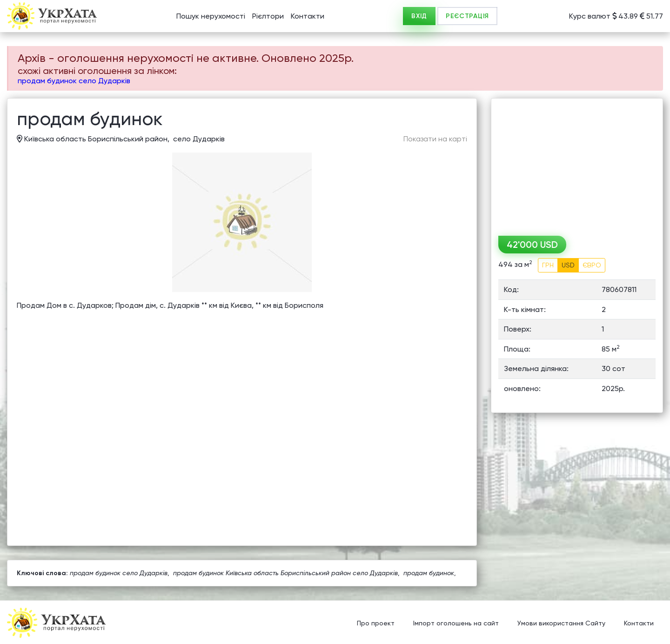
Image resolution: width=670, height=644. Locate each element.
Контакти (308, 16)
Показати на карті (435, 139)
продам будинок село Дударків (74, 81)
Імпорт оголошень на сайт (456, 623)
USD (568, 265)
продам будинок (429, 573)
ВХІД (419, 16)
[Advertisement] (577, 164)
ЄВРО (592, 265)
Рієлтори (268, 16)
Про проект (376, 623)
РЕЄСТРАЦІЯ (467, 16)
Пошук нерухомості (211, 16)
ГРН (548, 265)
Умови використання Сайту (561, 623)
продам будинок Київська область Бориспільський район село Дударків (285, 573)
